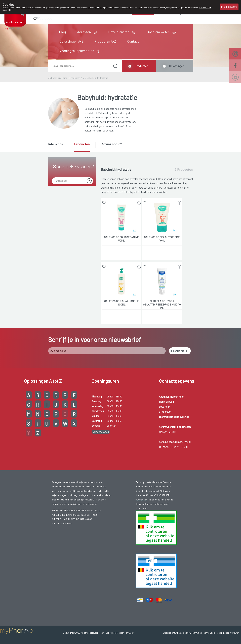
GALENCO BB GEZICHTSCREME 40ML (162, 239)
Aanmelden (211, 12)
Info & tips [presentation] (55, 144)
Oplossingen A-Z (71, 41)
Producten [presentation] (82, 144)
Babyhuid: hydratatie (97, 78)
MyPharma (194, 633)
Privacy (130, 633)
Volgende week (101, 432)
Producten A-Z (105, 41)
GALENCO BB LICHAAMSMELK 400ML (121, 303)
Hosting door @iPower (227, 633)
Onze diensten (119, 32)
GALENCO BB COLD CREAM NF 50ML (121, 239)
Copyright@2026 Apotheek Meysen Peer (83, 633)
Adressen (84, 32)
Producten (142, 66)
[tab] (58, 147)
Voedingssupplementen (77, 51)
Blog (63, 32)
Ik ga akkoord (229, 7)
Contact (133, 41)
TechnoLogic (209, 633)
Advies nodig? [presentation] (112, 144)
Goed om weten (158, 32)
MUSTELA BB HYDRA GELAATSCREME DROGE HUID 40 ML (162, 304)
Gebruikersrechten (115, 633)
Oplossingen (177, 66)
